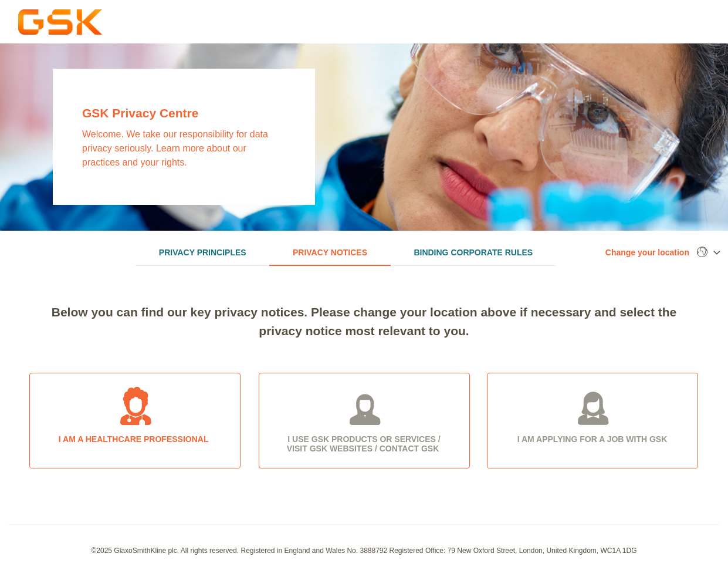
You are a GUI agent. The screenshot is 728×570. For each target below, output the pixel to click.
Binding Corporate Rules (473, 252)
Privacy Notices (330, 252)
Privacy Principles (203, 252)
